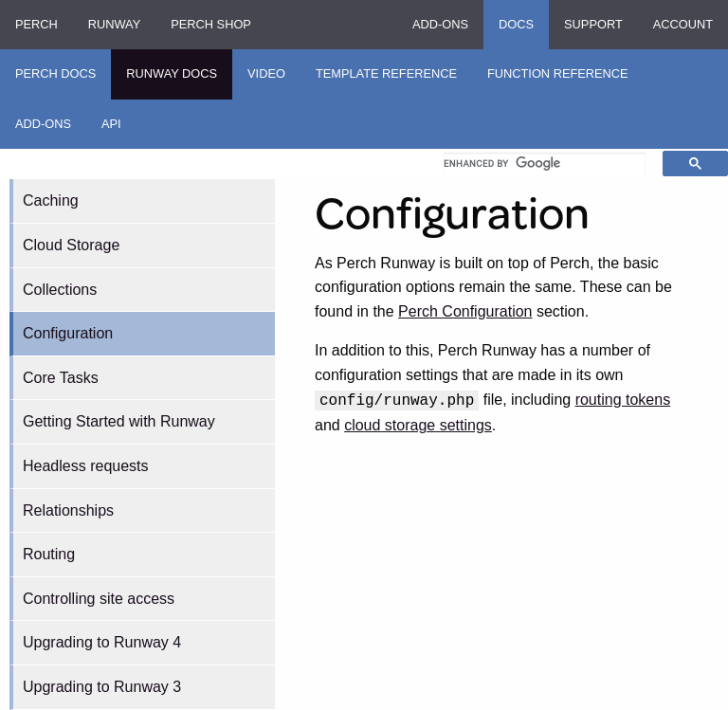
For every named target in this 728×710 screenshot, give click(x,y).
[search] (545, 164)
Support (593, 24)
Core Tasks (61, 378)
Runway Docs (172, 73)
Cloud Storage (71, 245)
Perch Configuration (465, 311)
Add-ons (440, 24)
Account (683, 24)
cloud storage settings (418, 425)
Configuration (68, 333)
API (111, 124)
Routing (49, 554)
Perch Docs (55, 73)
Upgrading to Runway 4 (102, 642)
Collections (60, 290)
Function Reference (558, 73)
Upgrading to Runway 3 (102, 687)
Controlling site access (99, 599)
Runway (114, 24)
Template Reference (386, 73)
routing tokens (623, 400)
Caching (51, 200)
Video (266, 73)
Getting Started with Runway (119, 421)
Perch (36, 24)
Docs (516, 24)
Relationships (68, 510)
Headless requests (86, 466)
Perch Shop (211, 24)
